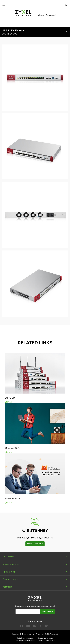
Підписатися (47, 612)
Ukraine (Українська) (47, 15)
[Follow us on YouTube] (28, 627)
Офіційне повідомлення (26, 638)
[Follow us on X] (41, 627)
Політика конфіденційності (25, 640)
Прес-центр (9, 572)
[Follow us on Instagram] (47, 627)
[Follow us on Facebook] (21, 627)
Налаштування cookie (46, 640)
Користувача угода (45, 638)
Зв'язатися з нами (35, 544)
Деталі (9, 402)
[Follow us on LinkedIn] (34, 627)
